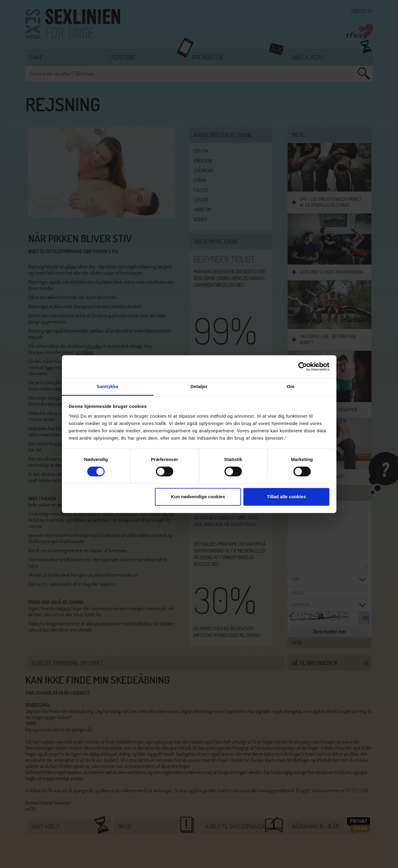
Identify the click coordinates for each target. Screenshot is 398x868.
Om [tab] (290, 386)
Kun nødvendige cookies (198, 497)
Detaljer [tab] (199, 386)
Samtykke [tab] (108, 386)
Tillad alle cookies (286, 497)
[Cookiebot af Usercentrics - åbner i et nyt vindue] (303, 366)
